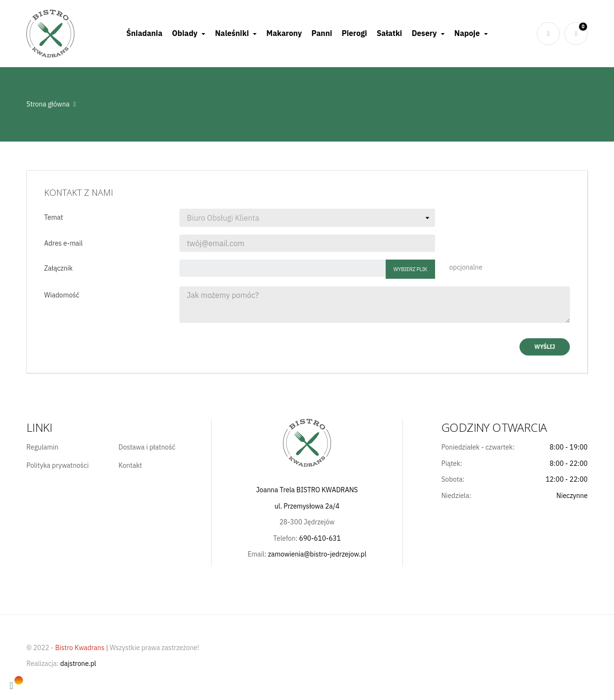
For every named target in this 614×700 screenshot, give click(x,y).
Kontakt (130, 466)
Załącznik (58, 268)
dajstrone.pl (78, 664)
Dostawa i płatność (147, 447)
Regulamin (42, 447)
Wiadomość (62, 295)
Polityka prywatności (58, 466)
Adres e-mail (63, 243)
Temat (53, 217)
